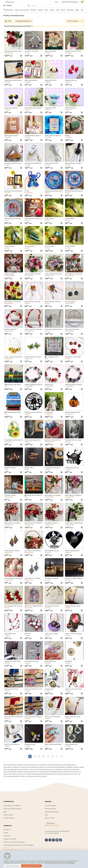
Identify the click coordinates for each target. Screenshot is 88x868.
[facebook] (46, 840)
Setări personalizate (12, 866)
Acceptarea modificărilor (31, 866)
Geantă (40, 10)
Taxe (46, 815)
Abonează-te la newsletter (12, 806)
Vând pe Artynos (50, 809)
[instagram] (50, 840)
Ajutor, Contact (50, 818)
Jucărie (52, 10)
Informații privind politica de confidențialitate (19, 845)
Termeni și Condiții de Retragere (14, 842)
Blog (77, 10)
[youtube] (57, 840)
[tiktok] (60, 840)
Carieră (6, 833)
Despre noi (7, 830)
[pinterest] (53, 840)
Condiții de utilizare (10, 839)
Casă (58, 10)
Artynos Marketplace (52, 812)
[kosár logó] (82, 2)
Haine (46, 10)
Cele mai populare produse (12, 809)
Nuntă (63, 10)
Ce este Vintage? (50, 806)
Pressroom (7, 836)
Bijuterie (33, 10)
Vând (56, 2)
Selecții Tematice (9, 818)
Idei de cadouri (8, 815)
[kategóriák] (8, 6)
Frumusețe (70, 10)
